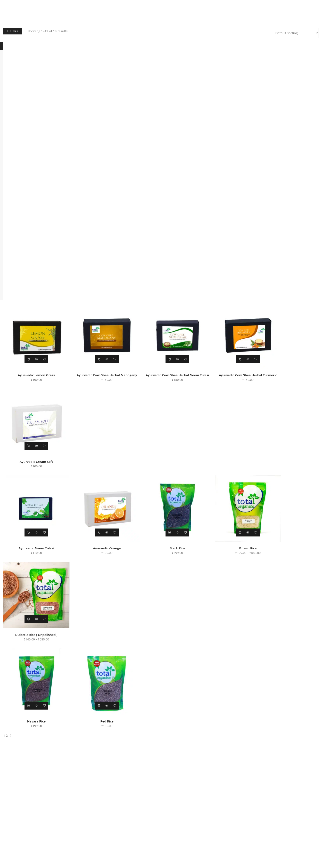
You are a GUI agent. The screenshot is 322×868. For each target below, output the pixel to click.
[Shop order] (295, 33)
